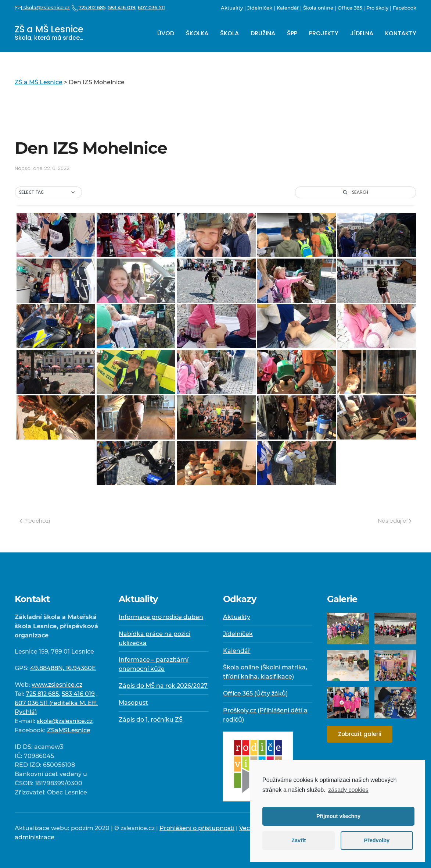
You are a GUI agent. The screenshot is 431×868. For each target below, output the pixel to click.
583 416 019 (78, 694)
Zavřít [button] (299, 840)
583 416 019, (122, 7)
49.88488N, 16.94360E (63, 668)
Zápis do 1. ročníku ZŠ (151, 720)
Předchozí (35, 521)
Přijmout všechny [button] (338, 816)
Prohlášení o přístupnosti (197, 828)
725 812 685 (42, 694)
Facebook (405, 8)
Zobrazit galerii (360, 734)
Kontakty (401, 33)
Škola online (318, 8)
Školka (197, 33)
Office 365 (350, 8)
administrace (35, 837)
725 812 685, (89, 7)
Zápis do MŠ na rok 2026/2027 (163, 686)
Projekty (324, 33)
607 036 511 (151, 7)
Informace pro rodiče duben (161, 617)
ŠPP (292, 33)
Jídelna (362, 33)
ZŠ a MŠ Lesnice (49, 33)
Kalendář (288, 8)
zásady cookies (348, 790)
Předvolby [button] (377, 840)
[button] (49, 192)
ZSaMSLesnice (69, 730)
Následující (395, 521)
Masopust (133, 703)
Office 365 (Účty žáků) (255, 693)
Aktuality (232, 8)
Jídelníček (260, 8)
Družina (263, 33)
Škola (229, 33)
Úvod (166, 33)
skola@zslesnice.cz (42, 7)
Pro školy (377, 8)
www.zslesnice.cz (57, 685)
